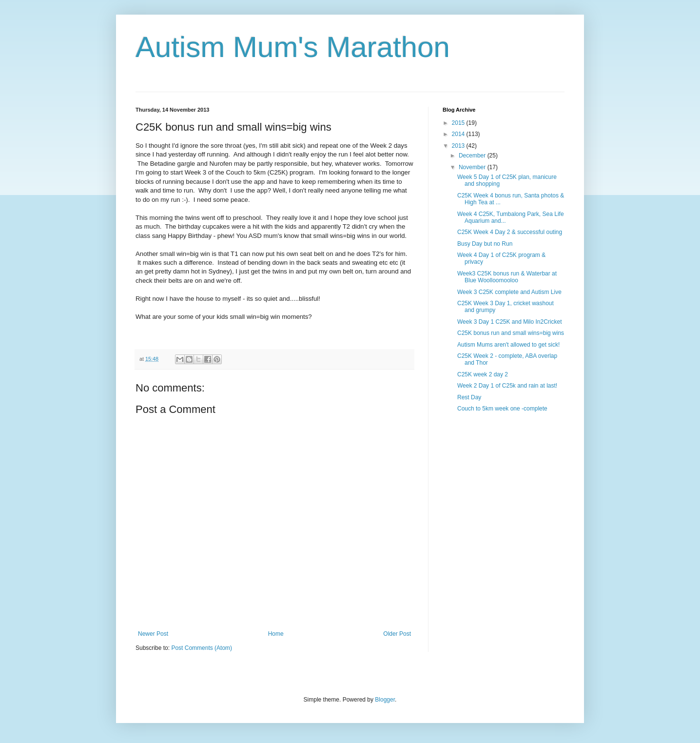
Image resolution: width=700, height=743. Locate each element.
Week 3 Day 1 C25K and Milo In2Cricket (510, 322)
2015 (459, 123)
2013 (459, 146)
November (473, 167)
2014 (459, 134)
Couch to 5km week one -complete (502, 409)
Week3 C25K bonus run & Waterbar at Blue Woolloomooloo (507, 277)
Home (276, 634)
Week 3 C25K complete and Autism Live (509, 292)
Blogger (385, 700)
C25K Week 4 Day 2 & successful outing (510, 232)
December (473, 156)
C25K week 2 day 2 (483, 374)
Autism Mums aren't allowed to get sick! (508, 345)
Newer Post (153, 634)
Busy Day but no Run (485, 244)
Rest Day (469, 397)
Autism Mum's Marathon (293, 47)
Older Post (397, 634)
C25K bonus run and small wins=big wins (511, 333)
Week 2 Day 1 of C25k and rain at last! (507, 386)
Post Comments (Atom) (202, 648)
